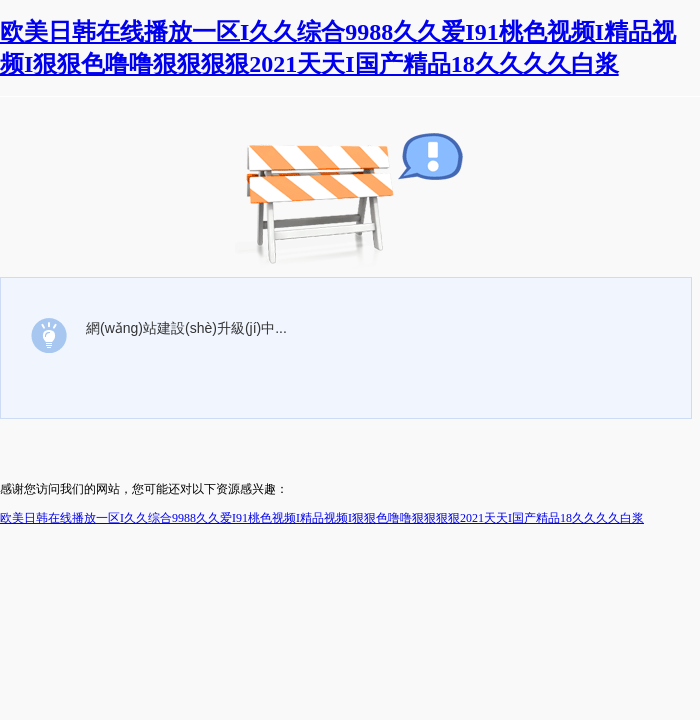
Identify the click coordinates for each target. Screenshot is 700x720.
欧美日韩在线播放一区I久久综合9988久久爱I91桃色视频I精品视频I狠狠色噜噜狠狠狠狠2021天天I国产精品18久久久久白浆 (322, 518)
